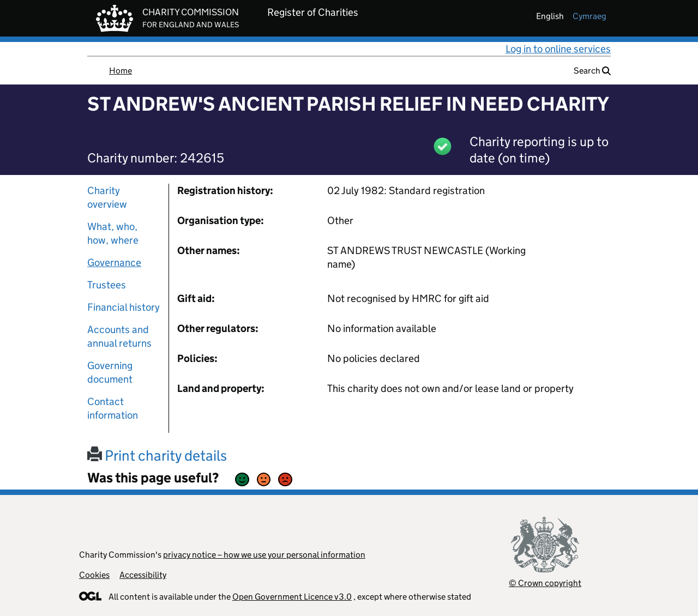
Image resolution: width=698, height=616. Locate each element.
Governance (114, 262)
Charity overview (107, 197)
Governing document (110, 372)
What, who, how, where (113, 233)
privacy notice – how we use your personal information (264, 555)
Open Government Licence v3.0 (292, 597)
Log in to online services (558, 49)
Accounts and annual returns (119, 336)
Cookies (94, 575)
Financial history (124, 307)
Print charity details (157, 455)
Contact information (113, 408)
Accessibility (143, 575)
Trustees (107, 285)
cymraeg (589, 16)
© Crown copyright (545, 583)
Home (121, 71)
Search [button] (592, 71)
